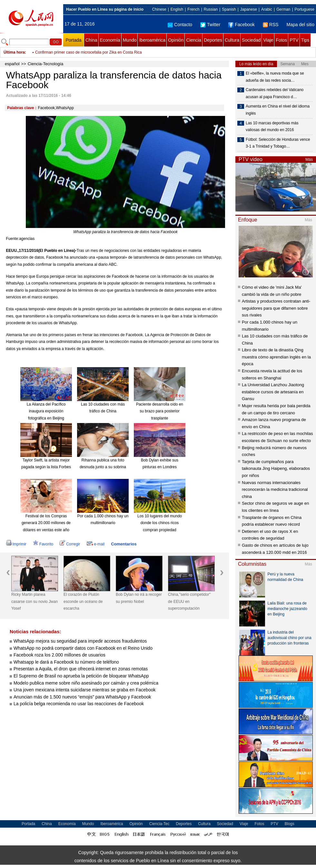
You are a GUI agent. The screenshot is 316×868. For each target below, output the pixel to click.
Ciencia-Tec (159, 824)
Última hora (14, 52)
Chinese (159, 9)
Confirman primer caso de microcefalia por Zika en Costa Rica (89, 52)
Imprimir (16, 544)
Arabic (267, 9)
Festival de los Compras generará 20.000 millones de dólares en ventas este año (46, 523)
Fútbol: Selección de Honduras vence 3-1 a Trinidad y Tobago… (278, 143)
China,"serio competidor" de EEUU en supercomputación (189, 601)
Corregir (70, 544)
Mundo (130, 40)
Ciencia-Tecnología (46, 64)
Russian (211, 9)
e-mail (96, 544)
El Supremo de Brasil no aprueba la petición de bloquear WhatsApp (81, 676)
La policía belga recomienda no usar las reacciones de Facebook (79, 704)
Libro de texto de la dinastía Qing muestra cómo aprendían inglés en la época (276, 357)
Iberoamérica (152, 40)
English (177, 9)
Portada (73, 40)
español (12, 64)
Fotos (281, 40)
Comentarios (124, 544)
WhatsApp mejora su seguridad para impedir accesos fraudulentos (80, 641)
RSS (271, 25)
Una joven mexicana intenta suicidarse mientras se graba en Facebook (84, 690)
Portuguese (305, 9)
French (193, 9)
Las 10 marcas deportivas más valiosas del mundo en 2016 (272, 127)
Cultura (232, 40)
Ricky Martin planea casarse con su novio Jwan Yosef (35, 601)
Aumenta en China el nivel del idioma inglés (278, 110)
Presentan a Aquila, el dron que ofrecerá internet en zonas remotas (81, 669)
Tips (305, 40)
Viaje (268, 40)
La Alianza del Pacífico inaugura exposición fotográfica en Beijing (46, 411)
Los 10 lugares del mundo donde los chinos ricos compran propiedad (160, 523)
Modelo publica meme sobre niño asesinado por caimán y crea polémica (86, 683)
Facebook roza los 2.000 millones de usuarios (59, 655)
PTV (294, 40)
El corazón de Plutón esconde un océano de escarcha (83, 601)
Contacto (180, 25)
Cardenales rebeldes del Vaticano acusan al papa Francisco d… (275, 93)
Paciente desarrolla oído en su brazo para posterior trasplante (160, 411)
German (283, 9)
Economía (110, 40)
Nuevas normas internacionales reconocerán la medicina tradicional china (275, 490)
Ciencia (194, 40)
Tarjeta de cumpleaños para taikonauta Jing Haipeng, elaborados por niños (276, 469)
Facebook (241, 25)
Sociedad (251, 40)
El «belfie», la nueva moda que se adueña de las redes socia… (275, 77)
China (91, 40)
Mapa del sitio (301, 25)
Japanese (249, 9)
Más (309, 160)
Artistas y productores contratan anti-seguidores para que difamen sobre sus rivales (276, 308)
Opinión (176, 40)
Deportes (213, 40)
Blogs (290, 824)
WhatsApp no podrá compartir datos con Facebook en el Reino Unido (83, 648)
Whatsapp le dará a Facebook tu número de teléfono (66, 662)
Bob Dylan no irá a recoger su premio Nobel (139, 598)
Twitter (210, 25)
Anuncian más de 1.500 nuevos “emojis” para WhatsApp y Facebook (82, 697)
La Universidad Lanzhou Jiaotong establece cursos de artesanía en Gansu (273, 392)
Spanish (229, 9)
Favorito (43, 544)
